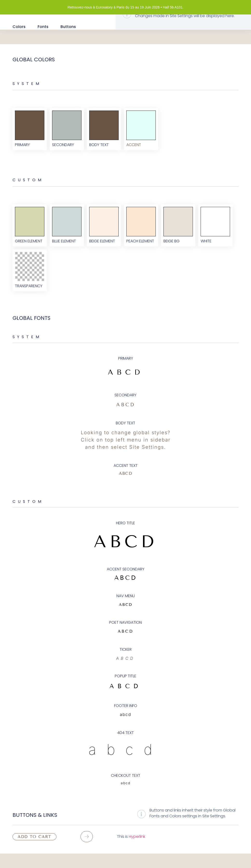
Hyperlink (137, 851)
